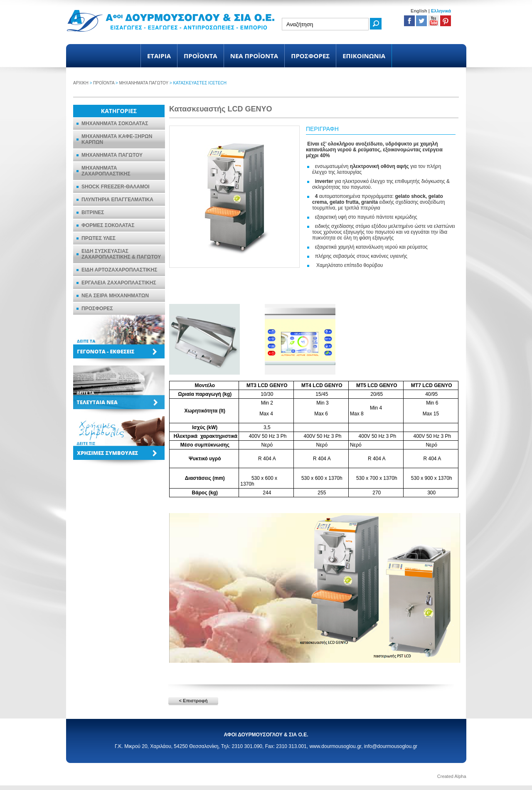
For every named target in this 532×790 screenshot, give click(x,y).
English (419, 11)
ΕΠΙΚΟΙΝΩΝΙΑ (364, 56)
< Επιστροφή (193, 701)
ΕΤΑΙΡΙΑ (159, 56)
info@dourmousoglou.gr (391, 746)
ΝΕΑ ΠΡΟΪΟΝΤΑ (254, 56)
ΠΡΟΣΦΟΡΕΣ (310, 56)
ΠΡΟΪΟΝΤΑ (201, 56)
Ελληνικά (441, 11)
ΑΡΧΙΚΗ (81, 83)
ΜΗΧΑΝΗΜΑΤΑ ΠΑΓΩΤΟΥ (144, 83)
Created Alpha (452, 776)
